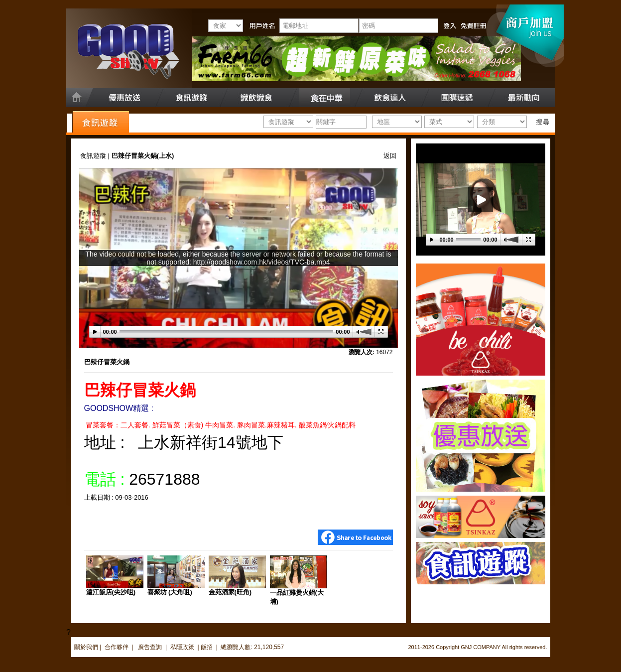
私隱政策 (182, 647)
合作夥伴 (117, 647)
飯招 (207, 647)
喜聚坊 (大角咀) (170, 592)
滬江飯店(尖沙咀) (111, 592)
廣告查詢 (151, 647)
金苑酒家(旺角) (230, 592)
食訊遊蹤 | (96, 156)
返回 (390, 156)
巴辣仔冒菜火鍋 (107, 362)
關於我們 (86, 647)
